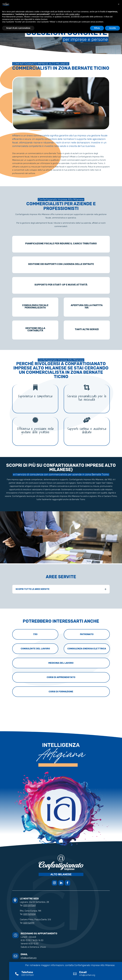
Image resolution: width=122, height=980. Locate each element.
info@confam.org (29, 958)
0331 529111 (29, 923)
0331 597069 (29, 905)
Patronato (87, 634)
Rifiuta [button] (97, 28)
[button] (119, 4)
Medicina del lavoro (61, 663)
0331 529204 (29, 914)
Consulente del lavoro (35, 649)
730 (35, 634)
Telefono (27, 972)
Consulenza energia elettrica (87, 649)
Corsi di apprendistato (61, 677)
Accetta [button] (112, 28)
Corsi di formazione (61, 692)
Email (83, 972)
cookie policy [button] (74, 14)
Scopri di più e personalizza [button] (18, 28)
